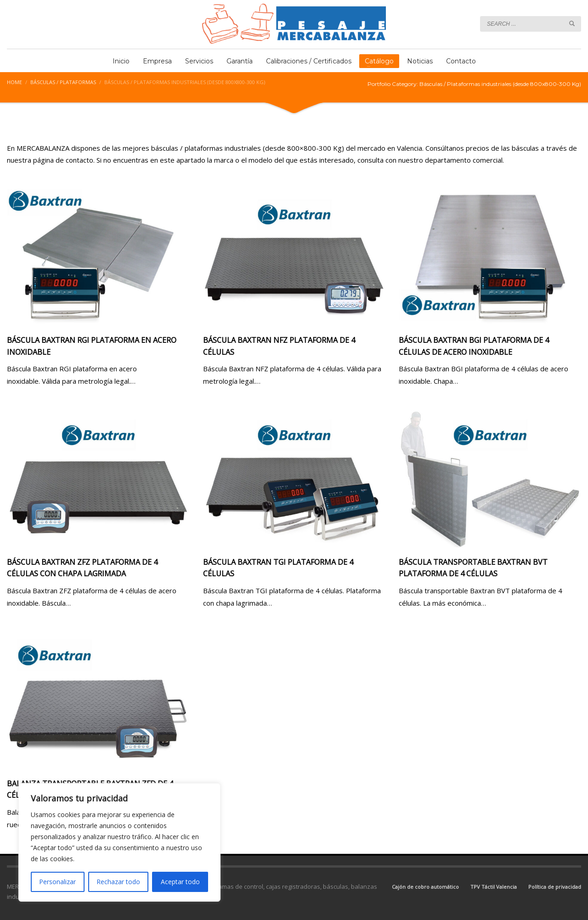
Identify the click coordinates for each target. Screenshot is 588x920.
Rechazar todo (118, 882)
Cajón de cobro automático (425, 887)
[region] (119, 842)
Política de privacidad (555, 887)
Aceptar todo (180, 882)
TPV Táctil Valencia (494, 887)
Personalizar (57, 882)
